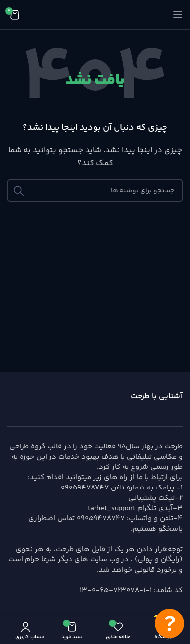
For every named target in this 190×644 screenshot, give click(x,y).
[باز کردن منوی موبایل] (178, 15)
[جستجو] (95, 191)
